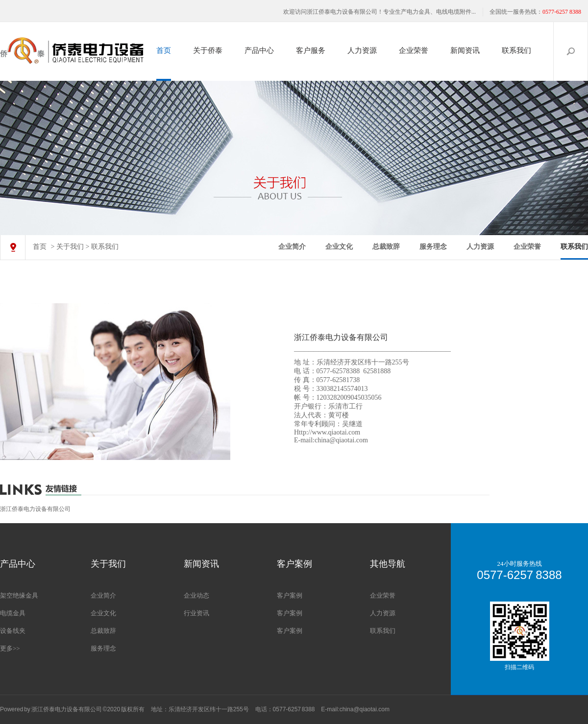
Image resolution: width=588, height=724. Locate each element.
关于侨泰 (208, 50)
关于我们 (70, 247)
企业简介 (292, 247)
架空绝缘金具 (19, 595)
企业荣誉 (414, 50)
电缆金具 (13, 613)
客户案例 (290, 595)
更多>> (10, 648)
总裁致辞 (386, 247)
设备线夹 (13, 631)
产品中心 (259, 50)
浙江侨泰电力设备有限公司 (35, 509)
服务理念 (433, 247)
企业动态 (196, 595)
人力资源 (362, 50)
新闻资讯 (465, 50)
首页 (164, 50)
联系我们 (516, 50)
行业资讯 (196, 613)
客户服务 (311, 50)
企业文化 (339, 247)
